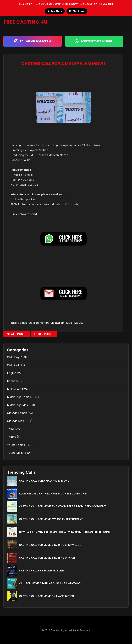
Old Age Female (17, 413)
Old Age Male (16, 421)
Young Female (16, 445)
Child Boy (13, 357)
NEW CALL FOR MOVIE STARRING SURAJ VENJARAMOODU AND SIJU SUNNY (65, 532)
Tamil (10, 429)
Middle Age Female (19, 397)
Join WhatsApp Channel (94, 41)
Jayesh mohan (39, 323)
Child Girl (13, 365)
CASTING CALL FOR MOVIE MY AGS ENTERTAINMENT (51, 519)
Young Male (15, 453)
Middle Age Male (18, 405)
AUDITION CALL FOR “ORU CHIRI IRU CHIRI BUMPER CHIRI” (54, 494)
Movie (78, 323)
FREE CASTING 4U (26, 22)
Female (23, 323)
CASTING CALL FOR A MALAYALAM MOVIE (44, 481)
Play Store (77, 11)
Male (69, 323)
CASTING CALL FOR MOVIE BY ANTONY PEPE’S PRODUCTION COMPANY (62, 506)
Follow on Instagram (33, 41)
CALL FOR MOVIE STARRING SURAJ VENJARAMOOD (50, 583)
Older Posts (44, 334)
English (12, 373)
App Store (55, 11)
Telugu (12, 437)
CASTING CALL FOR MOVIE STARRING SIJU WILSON (50, 545)
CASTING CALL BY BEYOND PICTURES (42, 571)
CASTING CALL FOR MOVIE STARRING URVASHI (47, 558)
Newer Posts (17, 334)
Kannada (13, 381)
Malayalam (57, 323)
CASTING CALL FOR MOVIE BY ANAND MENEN (46, 596)
